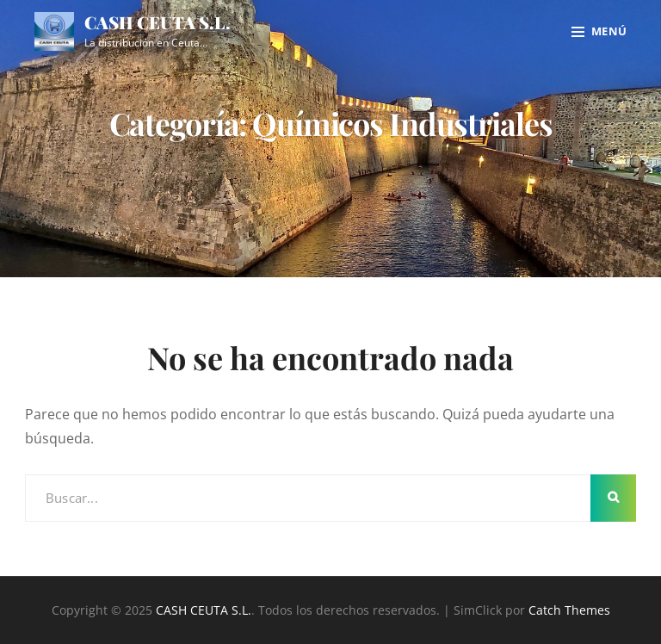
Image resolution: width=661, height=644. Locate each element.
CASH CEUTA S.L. (158, 22)
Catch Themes (569, 610)
